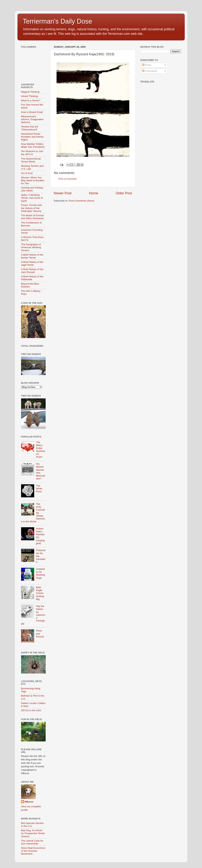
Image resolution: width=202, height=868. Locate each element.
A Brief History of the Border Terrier (32, 256)
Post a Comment (68, 179)
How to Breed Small (32, 112)
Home (94, 193)
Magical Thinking (30, 92)
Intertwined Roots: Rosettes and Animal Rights (32, 137)
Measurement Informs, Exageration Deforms (32, 119)
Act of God (27, 173)
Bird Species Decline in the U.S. (32, 825)
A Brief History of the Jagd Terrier (32, 263)
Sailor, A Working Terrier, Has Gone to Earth (32, 198)
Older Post (124, 193)
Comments (150, 71)
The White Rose (39, 489)
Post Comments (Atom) (81, 201)
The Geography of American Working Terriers (31, 247)
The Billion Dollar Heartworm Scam (41, 449)
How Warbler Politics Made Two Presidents (33, 145)
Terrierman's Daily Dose (58, 21)
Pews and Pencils (40, 634)
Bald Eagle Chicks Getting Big (40, 593)
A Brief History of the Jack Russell (32, 271)
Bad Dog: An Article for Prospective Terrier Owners (33, 833)
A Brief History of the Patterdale (32, 278)
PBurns (29, 802)
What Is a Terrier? (31, 101)
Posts (147, 65)
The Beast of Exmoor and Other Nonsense (33, 217)
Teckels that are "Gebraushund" (30, 128)
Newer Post (63, 193)
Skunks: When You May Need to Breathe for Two (33, 180)
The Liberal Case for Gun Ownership (32, 842)
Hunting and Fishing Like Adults (32, 189)
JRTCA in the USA (31, 710)
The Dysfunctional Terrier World (31, 160)
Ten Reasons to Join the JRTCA (32, 153)
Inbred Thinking (30, 96)
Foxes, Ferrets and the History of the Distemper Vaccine (31, 208)
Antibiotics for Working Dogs (40, 573)
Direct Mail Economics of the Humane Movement (33, 851)
